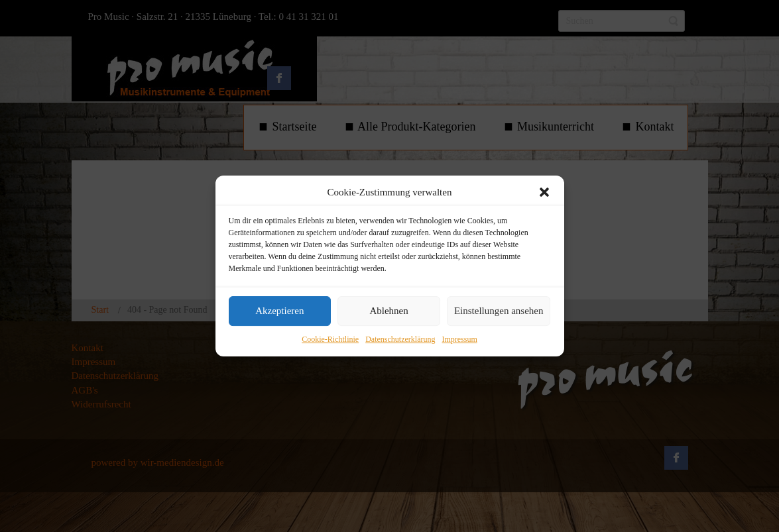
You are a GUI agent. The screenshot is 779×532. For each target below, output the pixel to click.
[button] (544, 192)
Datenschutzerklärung (400, 339)
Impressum (459, 339)
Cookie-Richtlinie (330, 339)
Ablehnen (389, 311)
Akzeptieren (279, 311)
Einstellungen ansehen (499, 311)
